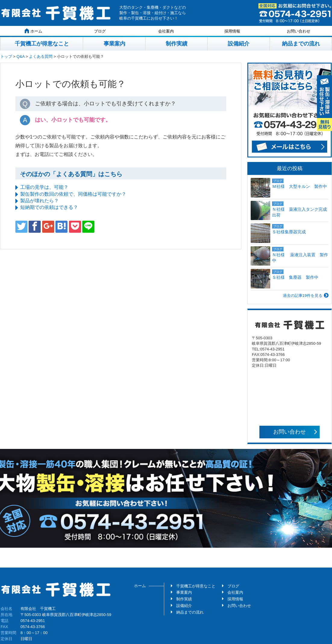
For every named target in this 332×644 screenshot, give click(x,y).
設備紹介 (239, 44)
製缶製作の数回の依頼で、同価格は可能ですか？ (73, 194)
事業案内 (114, 44)
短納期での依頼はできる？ (49, 207)
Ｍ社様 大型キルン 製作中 (299, 186)
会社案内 (166, 31)
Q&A (21, 56)
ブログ (100, 31)
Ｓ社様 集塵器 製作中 (295, 277)
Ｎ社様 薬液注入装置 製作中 (300, 258)
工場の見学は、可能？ (44, 187)
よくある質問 (41, 56)
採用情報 (232, 31)
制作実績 (177, 44)
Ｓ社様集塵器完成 (291, 232)
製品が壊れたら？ (39, 201)
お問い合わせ (299, 31)
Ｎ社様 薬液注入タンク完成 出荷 (300, 212)
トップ (6, 56)
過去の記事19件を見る (303, 296)
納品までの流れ (301, 44)
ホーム (33, 31)
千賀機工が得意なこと (42, 44)
